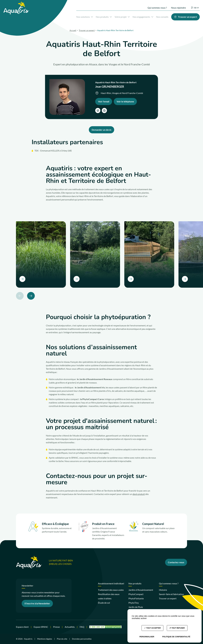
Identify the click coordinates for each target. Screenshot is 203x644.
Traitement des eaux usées (111, 590)
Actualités (70, 627)
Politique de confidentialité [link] (176, 637)
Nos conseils (158, 16)
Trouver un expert (168, 598)
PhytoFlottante (136, 598)
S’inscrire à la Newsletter (37, 603)
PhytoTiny (134, 603)
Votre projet (118, 16)
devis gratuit (139, 494)
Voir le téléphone (125, 101)
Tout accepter (152, 628)
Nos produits (100, 16)
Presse (56, 627)
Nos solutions (81, 16)
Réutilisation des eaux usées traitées (109, 596)
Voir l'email (104, 101)
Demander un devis (101, 130)
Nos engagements (139, 16)
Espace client (22, 627)
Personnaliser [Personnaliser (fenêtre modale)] (147, 637)
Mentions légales (45, 639)
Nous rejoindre (175, 5)
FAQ (82, 627)
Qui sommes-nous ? (153, 5)
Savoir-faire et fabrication (171, 594)
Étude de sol (104, 603)
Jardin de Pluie (136, 607)
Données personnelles (82, 639)
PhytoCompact (136, 594)
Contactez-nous (176, 562)
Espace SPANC (41, 627)
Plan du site (62, 639)
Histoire (163, 590)
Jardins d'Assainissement (141, 590)
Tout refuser (177, 628)
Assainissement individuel (111, 584)
